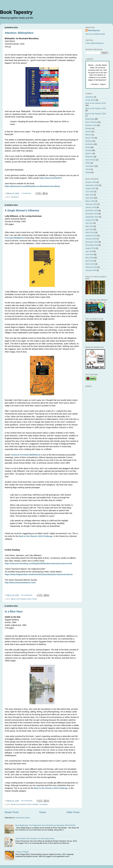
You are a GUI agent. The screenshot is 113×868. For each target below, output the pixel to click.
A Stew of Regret (22, 852)
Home (43, 812)
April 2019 (89, 229)
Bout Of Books (91, 122)
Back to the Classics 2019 (21, 599)
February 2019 (91, 236)
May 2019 (89, 226)
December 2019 (92, 210)
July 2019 (89, 223)
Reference (89, 157)
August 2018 (90, 248)
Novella (35, 804)
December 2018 (92, 242)
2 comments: (27, 193)
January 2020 (91, 207)
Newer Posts (12, 812)
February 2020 (91, 204)
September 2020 (92, 185)
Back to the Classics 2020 (96, 114)
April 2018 (89, 261)
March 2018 (90, 264)
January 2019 (91, 239)
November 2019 (92, 214)
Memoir (88, 135)
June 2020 (90, 192)
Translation (43, 804)
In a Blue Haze (14, 611)
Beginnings (90, 119)
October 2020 (91, 182)
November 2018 (92, 245)
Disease (89, 128)
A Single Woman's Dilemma (22, 210)
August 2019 (90, 220)
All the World (90, 100)
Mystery (88, 141)
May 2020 (89, 195)
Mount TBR (90, 138)
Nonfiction (15, 197)
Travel (88, 169)
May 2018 (89, 258)
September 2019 (92, 217)
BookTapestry (94, 30)
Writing (88, 172)
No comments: (27, 595)
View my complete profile (95, 34)
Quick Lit (89, 153)
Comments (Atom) (23, 818)
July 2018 (89, 251)
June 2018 (90, 255)
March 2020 (90, 201)
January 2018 (91, 270)
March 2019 (90, 232)
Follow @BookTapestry (94, 43)
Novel (35, 599)
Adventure (89, 97)
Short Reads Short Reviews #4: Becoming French (35, 839)
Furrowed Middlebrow (15, 238)
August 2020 (90, 188)
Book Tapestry (16, 12)
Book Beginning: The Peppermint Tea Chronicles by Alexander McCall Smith (45, 825)
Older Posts (73, 812)
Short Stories (91, 160)
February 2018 (91, 267)
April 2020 (89, 198)
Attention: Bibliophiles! (19, 33)
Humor (88, 132)
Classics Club (91, 125)
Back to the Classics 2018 (96, 103)
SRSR (88, 163)
